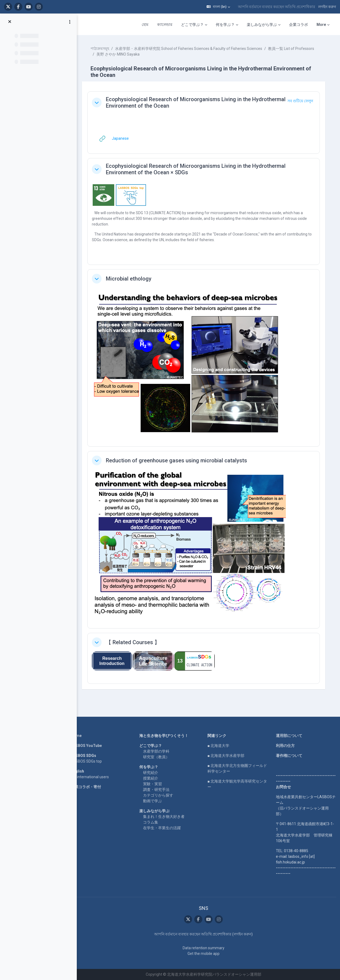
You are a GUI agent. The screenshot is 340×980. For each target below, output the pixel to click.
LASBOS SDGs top (88, 761)
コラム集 (151, 822)
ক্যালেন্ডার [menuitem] (165, 25)
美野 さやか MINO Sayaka (119, 54)
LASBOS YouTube (88, 746)
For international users (91, 777)
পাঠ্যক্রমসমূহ (101, 49)
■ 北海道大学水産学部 (227, 756)
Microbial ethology (130, 279)
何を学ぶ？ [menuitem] (225, 25)
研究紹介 (151, 773)
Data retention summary (204, 948)
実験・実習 (153, 784)
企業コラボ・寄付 (87, 787)
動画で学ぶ (153, 801)
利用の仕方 (286, 746)
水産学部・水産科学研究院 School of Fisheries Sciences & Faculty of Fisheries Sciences (190, 49)
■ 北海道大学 (219, 746)
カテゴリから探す (159, 795)
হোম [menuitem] (145, 25)
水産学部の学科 (157, 751)
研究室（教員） (157, 757)
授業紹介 (151, 778)
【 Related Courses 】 (134, 642)
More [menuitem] (321, 25)
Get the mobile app (204, 954)
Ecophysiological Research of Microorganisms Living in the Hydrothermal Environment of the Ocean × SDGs (197, 169)
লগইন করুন (327, 7)
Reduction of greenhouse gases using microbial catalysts (178, 460)
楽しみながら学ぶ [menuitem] (262, 25)
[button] (218, 7)
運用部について (289, 736)
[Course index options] (70, 22)
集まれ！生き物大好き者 (165, 817)
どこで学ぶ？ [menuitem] (192, 25)
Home (78, 736)
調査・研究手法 (157, 790)
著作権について (289, 756)
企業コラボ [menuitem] (299, 25)
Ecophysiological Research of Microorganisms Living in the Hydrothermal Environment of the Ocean (197, 103)
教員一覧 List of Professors (292, 49)
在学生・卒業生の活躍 (163, 828)
